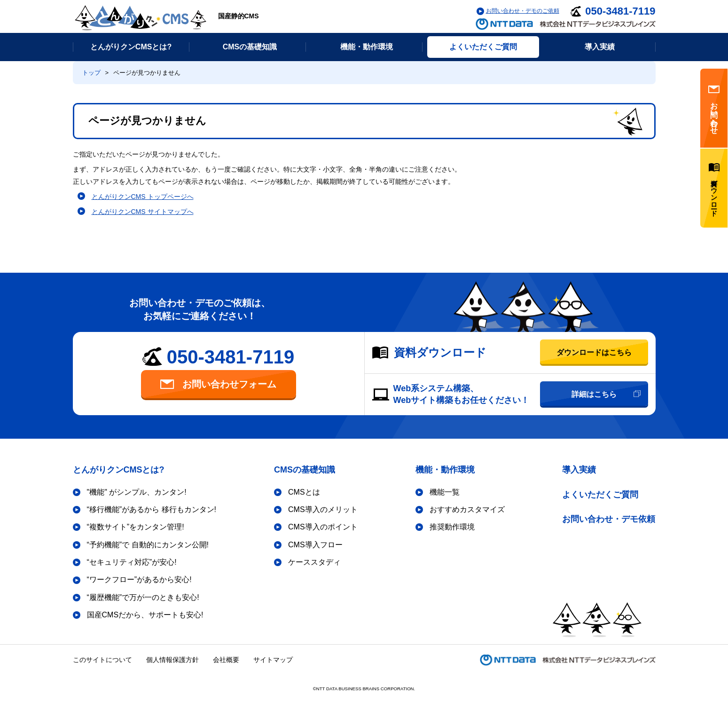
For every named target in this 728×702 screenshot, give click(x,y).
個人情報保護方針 (172, 660)
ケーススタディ (314, 562)
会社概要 (226, 660)
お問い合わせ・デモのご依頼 (523, 11)
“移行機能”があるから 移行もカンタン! (152, 509)
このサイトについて (102, 660)
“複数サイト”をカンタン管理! (136, 527)
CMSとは (304, 492)
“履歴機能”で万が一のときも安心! (143, 597)
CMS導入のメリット (323, 509)
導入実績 (579, 470)
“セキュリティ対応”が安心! (132, 562)
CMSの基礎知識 (305, 470)
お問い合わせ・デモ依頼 (609, 519)
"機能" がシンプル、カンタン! (137, 492)
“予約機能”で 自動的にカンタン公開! (148, 545)
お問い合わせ (714, 108)
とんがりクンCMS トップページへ (143, 197)
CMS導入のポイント (323, 527)
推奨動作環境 (452, 527)
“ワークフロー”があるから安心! (139, 580)
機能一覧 (445, 492)
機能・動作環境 (445, 470)
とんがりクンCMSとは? (119, 470)
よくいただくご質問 (600, 495)
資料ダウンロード (714, 188)
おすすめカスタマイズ (467, 509)
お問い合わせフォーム (218, 384)
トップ (91, 73)
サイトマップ (273, 660)
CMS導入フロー (315, 545)
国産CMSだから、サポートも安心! (145, 615)
